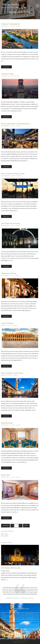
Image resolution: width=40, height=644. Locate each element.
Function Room (7, 423)
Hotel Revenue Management (20, 641)
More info (6, 67)
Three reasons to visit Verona (12, 373)
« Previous (6, 526)
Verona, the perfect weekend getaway (15, 124)
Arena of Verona (7, 323)
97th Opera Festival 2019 (11, 568)
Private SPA (5, 475)
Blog (18, 26)
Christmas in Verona (9, 273)
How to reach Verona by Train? (13, 174)
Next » (26, 526)
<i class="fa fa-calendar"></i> (25, 614)
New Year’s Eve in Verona (11, 223)
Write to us (7, 632)
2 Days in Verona (7, 74)
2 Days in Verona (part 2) (10, 24)
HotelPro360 (23, 642)
